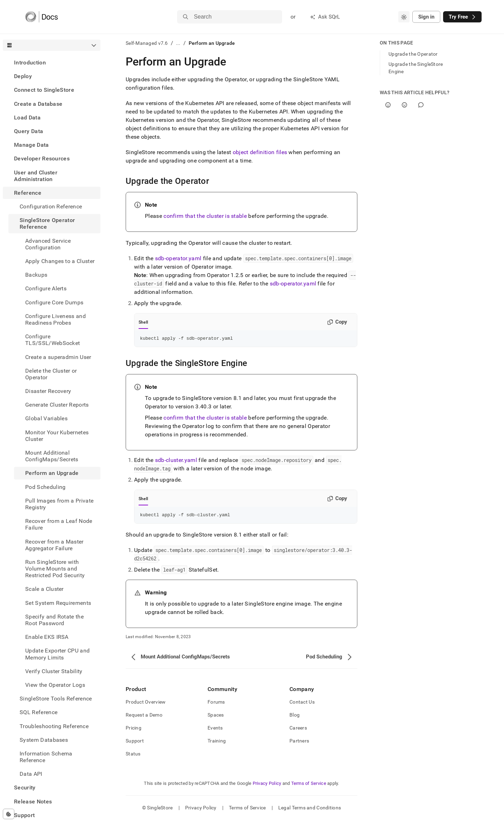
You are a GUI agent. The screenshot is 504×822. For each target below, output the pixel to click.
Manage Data (31, 145)
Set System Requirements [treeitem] (58, 603)
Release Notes (33, 802)
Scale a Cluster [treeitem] (44, 589)
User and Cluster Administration (36, 176)
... (178, 43)
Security (25, 788)
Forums (216, 704)
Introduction (30, 63)
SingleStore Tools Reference (56, 699)
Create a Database (38, 104)
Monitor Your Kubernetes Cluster (57, 436)
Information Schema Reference (46, 757)
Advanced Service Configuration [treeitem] (48, 244)
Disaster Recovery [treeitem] (48, 391)
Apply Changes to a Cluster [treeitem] (60, 261)
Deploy (23, 76)
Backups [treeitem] (36, 275)
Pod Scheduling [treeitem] (45, 487)
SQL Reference (38, 712)
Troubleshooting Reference (54, 726)
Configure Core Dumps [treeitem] (54, 302)
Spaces (216, 717)
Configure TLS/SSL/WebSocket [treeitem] (52, 340)
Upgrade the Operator (413, 54)
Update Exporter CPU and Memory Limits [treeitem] (57, 654)
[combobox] (404, 17)
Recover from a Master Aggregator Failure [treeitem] (54, 545)
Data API (31, 774)
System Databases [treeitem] (44, 740)
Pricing (134, 730)
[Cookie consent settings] (9, 814)
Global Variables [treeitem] (46, 418)
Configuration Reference (51, 206)
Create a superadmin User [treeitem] (58, 357)
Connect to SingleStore (44, 90)
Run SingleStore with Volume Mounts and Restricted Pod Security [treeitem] (55, 569)
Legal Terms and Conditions (310, 810)
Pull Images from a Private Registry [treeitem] (59, 504)
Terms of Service (309, 785)
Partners (299, 743)
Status (133, 756)
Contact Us (302, 704)
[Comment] (421, 105)
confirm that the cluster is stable (205, 216)
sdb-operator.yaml (178, 258)
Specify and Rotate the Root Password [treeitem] (54, 620)
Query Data (29, 131)
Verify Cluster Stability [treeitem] (54, 671)
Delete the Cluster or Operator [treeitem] (51, 374)
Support (24, 815)
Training (217, 743)
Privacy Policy (267, 785)
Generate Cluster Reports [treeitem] (57, 405)
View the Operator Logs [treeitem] (55, 685)
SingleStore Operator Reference (47, 223)
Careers (298, 730)
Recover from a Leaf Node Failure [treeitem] (59, 524)
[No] (404, 105)
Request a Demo (144, 717)
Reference (28, 193)
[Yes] (388, 105)
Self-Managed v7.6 (147, 43)
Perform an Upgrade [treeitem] (52, 473)
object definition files (260, 152)
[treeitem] (52, 63)
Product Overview (146, 704)
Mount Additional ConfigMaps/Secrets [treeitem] (52, 456)
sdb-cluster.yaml (176, 461)
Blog (295, 717)
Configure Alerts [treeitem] (46, 288)
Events (215, 730)
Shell (143, 322)
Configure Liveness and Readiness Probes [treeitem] (55, 319)
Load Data (27, 118)
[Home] (41, 17)
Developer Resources (42, 158)
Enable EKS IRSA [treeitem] (47, 637)
